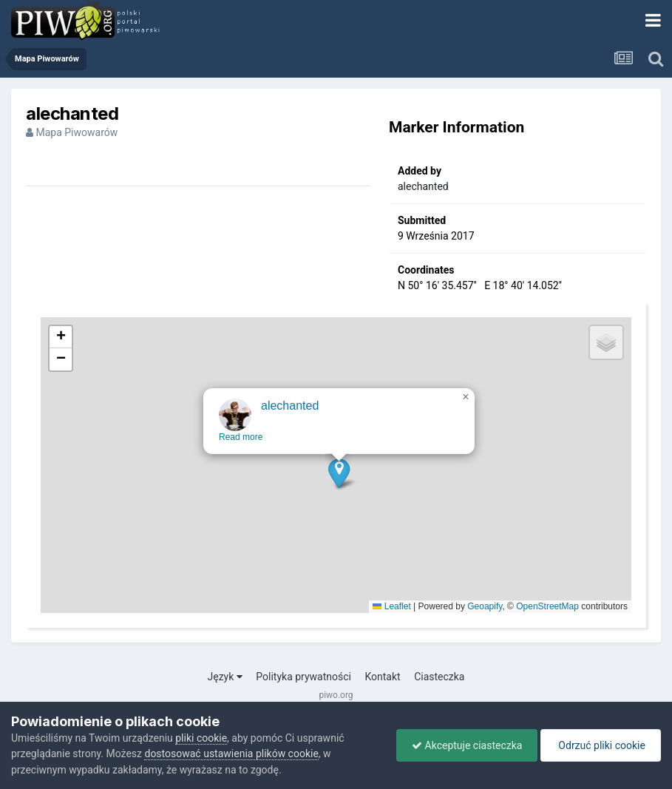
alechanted (423, 186)
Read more (241, 446)
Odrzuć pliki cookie (601, 745)
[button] (340, 482)
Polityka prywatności (303, 677)
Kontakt (382, 677)
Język (225, 677)
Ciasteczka (439, 677)
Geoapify (485, 606)
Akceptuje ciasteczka (467, 745)
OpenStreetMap (547, 606)
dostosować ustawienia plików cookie (231, 754)
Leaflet (391, 606)
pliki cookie (201, 738)
